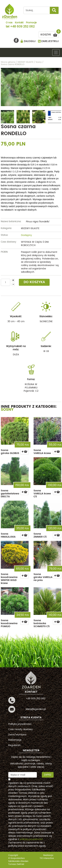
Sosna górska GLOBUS (10, 452)
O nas (9, 23)
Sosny (7, 410)
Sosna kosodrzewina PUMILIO (9, 623)
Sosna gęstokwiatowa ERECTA (10, 494)
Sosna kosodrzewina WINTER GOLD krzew (9, 579)
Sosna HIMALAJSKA (8, 535)
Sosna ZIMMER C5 (40, 535)
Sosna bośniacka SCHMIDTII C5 (42, 623)
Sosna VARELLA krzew (42, 452)
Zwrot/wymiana (17, 735)
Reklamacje (15, 740)
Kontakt (19, 23)
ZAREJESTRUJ (50, 41)
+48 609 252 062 (22, 27)
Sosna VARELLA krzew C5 (42, 494)
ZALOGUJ (30, 41)
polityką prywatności (31, 839)
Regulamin (14, 745)
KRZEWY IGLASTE (30, 228)
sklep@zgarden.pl (36, 709)
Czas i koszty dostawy (21, 729)
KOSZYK (50, 34)
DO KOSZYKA (34, 282)
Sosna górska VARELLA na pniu (43, 577)
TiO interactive (47, 858)
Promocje (31, 23)
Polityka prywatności (20, 724)
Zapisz (48, 775)
